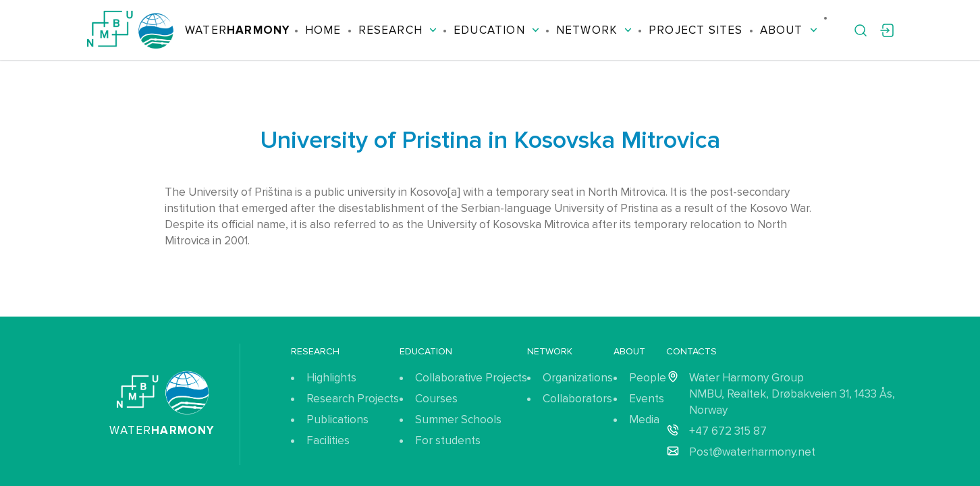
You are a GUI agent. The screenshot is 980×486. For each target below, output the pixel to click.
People (648, 378)
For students (448, 440)
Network (594, 30)
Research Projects (353, 399)
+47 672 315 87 (728, 431)
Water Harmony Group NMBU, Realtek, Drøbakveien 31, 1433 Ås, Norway (792, 394)
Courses (436, 399)
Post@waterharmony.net (752, 452)
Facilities (328, 440)
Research (398, 30)
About (789, 30)
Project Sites (696, 30)
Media (644, 420)
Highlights (331, 378)
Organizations (578, 378)
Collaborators (577, 399)
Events (647, 399)
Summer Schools (458, 420)
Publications (337, 420)
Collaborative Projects (471, 378)
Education (496, 30)
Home (323, 30)
